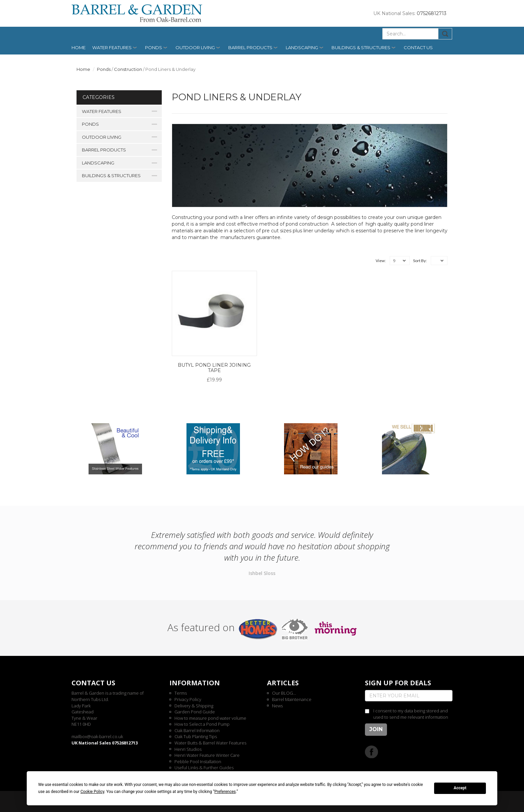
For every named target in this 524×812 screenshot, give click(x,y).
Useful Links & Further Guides (204, 768)
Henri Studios (188, 749)
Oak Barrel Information (197, 730)
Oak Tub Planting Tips (196, 736)
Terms (181, 693)
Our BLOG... (284, 693)
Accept (460, 788)
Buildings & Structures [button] (361, 47)
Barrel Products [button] (250, 47)
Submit (445, 34)
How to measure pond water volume (210, 718)
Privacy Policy (188, 699)
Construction (128, 69)
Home (79, 47)
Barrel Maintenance (292, 699)
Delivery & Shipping (194, 706)
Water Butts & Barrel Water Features (210, 743)
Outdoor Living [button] (195, 47)
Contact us (418, 47)
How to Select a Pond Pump (202, 724)
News (277, 706)
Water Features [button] (112, 47)
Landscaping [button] (302, 47)
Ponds (104, 69)
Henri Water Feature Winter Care (207, 755)
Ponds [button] (154, 47)
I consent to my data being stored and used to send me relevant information (411, 714)
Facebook (371, 752)
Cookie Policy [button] (92, 792)
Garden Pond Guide (195, 712)
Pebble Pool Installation (198, 762)
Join (376, 729)
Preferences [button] (225, 792)
